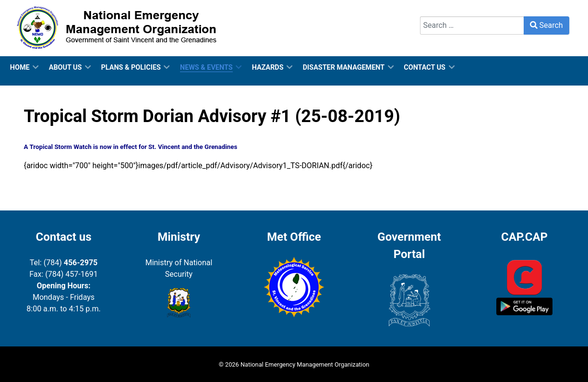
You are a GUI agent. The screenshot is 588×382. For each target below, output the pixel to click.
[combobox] (472, 25)
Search (432, 10)
